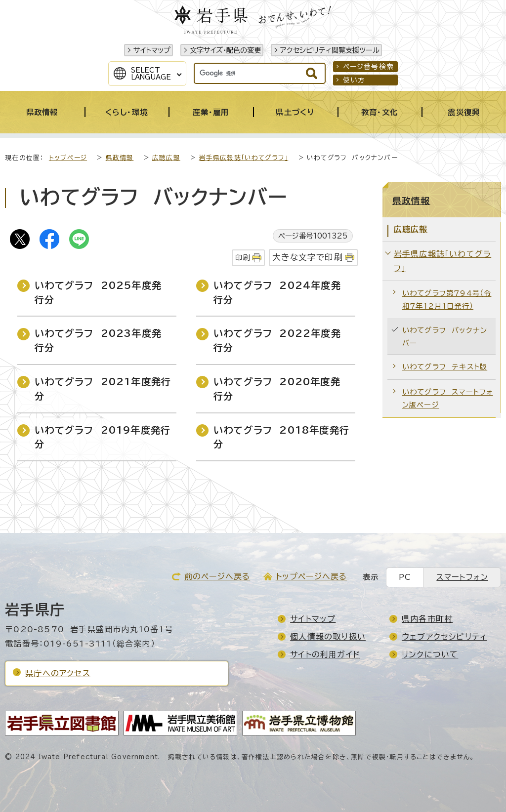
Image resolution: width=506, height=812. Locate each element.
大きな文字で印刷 (308, 257)
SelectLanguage (151, 74)
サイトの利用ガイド (325, 654)
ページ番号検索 (368, 67)
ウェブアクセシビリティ (444, 637)
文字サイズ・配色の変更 (225, 50)
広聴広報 (166, 158)
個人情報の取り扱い (328, 637)
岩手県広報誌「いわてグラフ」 (244, 158)
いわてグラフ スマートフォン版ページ (448, 398)
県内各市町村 (427, 619)
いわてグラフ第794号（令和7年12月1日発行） (447, 300)
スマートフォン (462, 577)
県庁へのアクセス (58, 673)
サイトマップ (152, 50)
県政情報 (120, 158)
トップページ (68, 158)
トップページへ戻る (312, 576)
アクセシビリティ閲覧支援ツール (330, 50)
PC (405, 577)
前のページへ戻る (217, 576)
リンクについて (430, 654)
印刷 (243, 258)
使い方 (354, 80)
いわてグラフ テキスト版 (445, 367)
